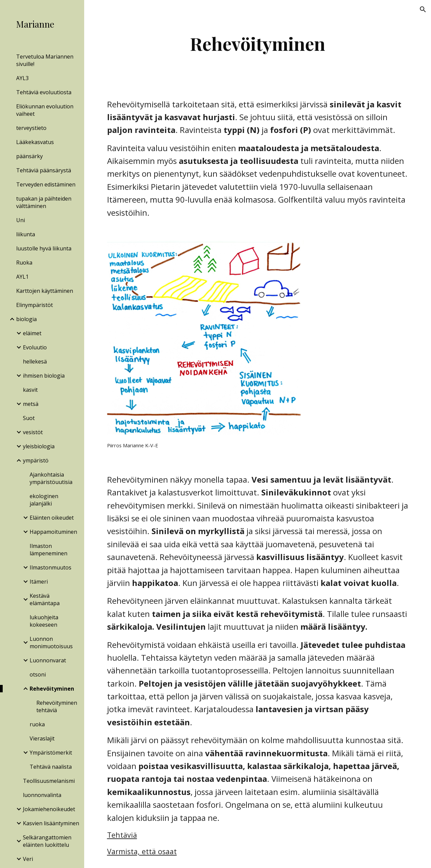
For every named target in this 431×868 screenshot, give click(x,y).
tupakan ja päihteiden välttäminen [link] (44, 202)
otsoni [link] (38, 674)
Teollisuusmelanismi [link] (49, 781)
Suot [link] (29, 418)
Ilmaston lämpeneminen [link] (48, 550)
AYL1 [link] (22, 277)
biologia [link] (26, 319)
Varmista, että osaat (142, 851)
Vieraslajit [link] (42, 738)
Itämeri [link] (39, 582)
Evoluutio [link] (35, 347)
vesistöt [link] (33, 432)
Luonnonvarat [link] (48, 660)
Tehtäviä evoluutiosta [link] (44, 92)
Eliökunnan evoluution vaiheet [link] (45, 110)
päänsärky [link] (29, 156)
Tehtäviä (122, 835)
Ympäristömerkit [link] (51, 753)
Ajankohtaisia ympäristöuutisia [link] (51, 478)
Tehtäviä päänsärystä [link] (44, 170)
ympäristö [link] (36, 460)
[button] (423, 9)
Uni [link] (21, 220)
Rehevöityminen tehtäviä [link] (57, 706)
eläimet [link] (32, 333)
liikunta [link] (26, 234)
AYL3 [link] (22, 78)
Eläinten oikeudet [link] (52, 518)
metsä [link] (31, 404)
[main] (257, 44)
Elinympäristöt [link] (35, 305)
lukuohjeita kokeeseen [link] (44, 621)
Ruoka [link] (24, 263)
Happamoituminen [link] (53, 532)
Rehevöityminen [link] (52, 689)
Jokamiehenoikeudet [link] (49, 809)
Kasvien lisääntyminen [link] (51, 823)
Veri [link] (28, 859)
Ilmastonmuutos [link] (51, 567)
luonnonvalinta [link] (42, 795)
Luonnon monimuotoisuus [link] (51, 643)
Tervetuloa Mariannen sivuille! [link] (45, 60)
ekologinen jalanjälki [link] (44, 500)
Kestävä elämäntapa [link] (45, 599)
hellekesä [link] (35, 361)
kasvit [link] (30, 390)
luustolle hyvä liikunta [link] (44, 248)
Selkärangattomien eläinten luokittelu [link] (47, 841)
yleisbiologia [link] (39, 446)
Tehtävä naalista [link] (51, 767)
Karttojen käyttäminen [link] (45, 291)
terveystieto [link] (31, 128)
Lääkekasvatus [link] (35, 142)
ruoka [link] (37, 724)
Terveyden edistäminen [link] (46, 184)
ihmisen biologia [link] (44, 376)
